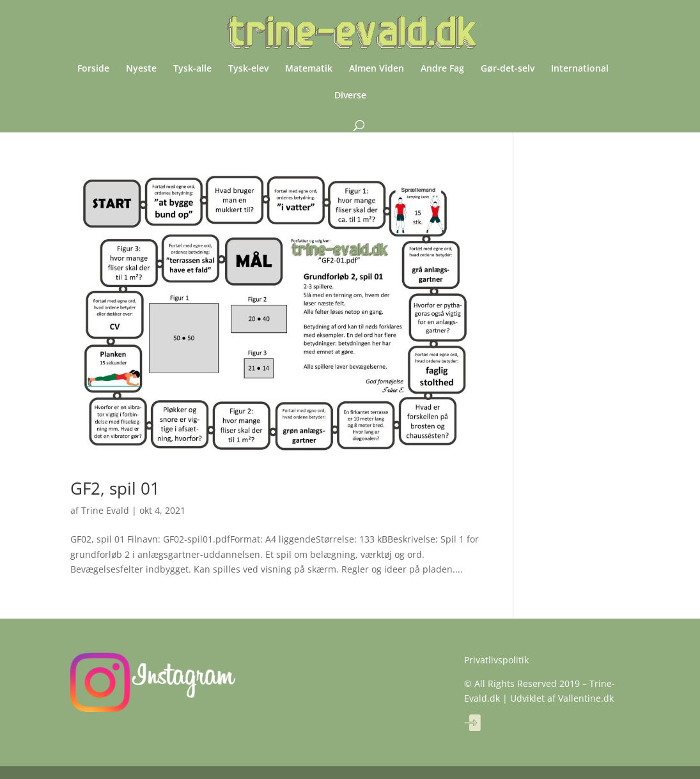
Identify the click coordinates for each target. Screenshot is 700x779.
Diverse (350, 96)
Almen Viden (377, 69)
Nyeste (141, 69)
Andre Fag (442, 69)
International (580, 69)
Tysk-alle (192, 69)
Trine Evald (105, 510)
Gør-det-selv (508, 69)
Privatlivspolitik (496, 660)
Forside (93, 69)
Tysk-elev (248, 69)
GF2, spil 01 (115, 488)
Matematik (309, 69)
